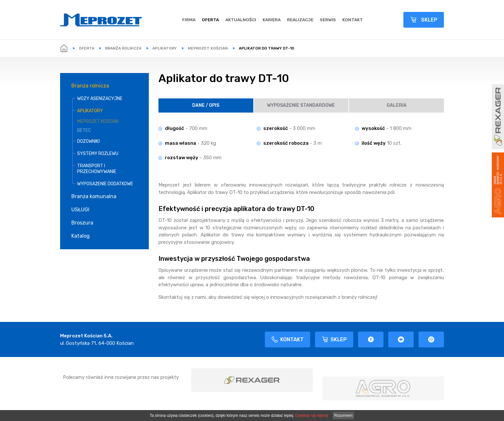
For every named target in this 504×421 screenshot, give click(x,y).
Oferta (210, 20)
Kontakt (353, 20)
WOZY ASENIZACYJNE (100, 99)
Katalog (81, 236)
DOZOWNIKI (88, 141)
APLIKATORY (165, 48)
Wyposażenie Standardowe (301, 105)
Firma (189, 20)
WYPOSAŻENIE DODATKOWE (105, 184)
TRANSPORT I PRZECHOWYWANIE (97, 169)
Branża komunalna (94, 196)
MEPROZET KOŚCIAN (208, 48)
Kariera (272, 20)
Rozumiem (343, 416)
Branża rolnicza (123, 48)
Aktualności (241, 20)
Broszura (82, 223)
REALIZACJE (300, 20)
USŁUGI (80, 210)
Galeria (397, 105)
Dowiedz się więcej (311, 416)
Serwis (328, 20)
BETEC (84, 130)
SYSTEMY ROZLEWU (98, 154)
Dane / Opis (206, 105)
